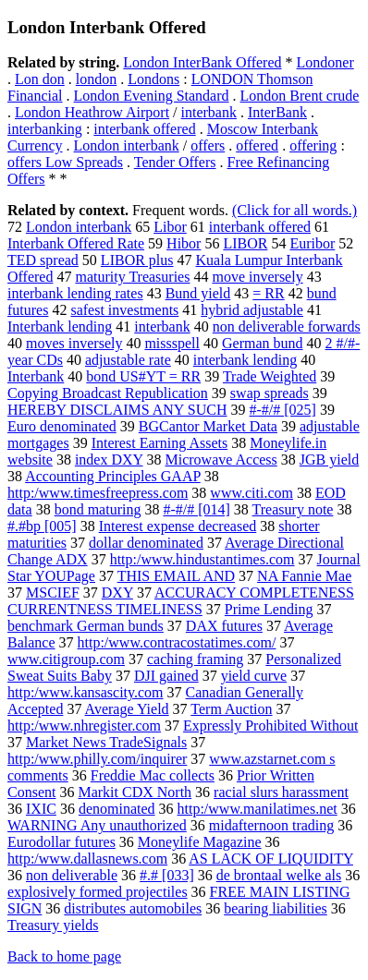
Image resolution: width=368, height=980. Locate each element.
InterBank (277, 112)
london (96, 79)
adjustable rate (128, 360)
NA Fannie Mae (304, 576)
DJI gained (166, 676)
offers (208, 145)
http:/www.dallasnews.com (87, 859)
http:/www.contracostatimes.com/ (177, 642)
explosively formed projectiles (98, 892)
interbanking (45, 129)
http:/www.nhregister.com (84, 726)
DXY (117, 593)
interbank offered (144, 129)
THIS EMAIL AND (176, 576)
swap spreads (270, 393)
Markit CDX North (135, 792)
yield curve (254, 676)
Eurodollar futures (61, 842)
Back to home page (64, 956)
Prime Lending (269, 609)
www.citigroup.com (66, 659)
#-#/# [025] (283, 410)
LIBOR (245, 243)
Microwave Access (221, 460)
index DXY (109, 460)
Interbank (36, 376)
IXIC (41, 809)
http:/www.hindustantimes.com (202, 559)
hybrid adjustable (252, 310)
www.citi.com (251, 493)
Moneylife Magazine (200, 842)
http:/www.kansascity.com (86, 692)
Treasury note (293, 509)
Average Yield (127, 709)
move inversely (257, 277)
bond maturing (98, 509)
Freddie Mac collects (153, 775)
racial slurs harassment (281, 792)
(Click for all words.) (294, 210)
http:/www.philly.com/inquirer (97, 759)
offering (313, 145)
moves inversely (74, 343)
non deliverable (72, 875)
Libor (170, 227)
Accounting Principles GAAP (113, 476)
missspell (172, 343)
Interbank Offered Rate (76, 243)
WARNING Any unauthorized (97, 825)
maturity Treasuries (132, 277)
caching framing (195, 659)
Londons (153, 79)
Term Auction (231, 709)
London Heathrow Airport (92, 112)
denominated (117, 809)
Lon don (40, 79)
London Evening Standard (152, 96)
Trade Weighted (270, 376)
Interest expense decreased (178, 526)
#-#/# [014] (196, 509)
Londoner (325, 62)
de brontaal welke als (279, 875)
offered (257, 145)
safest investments (124, 310)
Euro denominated (62, 426)
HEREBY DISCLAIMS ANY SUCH (117, 410)
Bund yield (198, 293)
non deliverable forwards (287, 327)
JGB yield (329, 460)
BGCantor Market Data (208, 426)
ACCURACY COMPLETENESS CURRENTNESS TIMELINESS (181, 601)
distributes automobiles (133, 908)
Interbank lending (60, 327)
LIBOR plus (137, 260)
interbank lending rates (75, 293)
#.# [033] (167, 875)
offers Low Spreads (65, 162)
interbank (209, 112)
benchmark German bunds (86, 626)
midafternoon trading (272, 825)
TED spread (43, 260)
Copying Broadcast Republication (108, 393)
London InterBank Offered (202, 62)
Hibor (184, 243)
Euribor (312, 243)
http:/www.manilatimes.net (258, 809)
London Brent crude (300, 96)
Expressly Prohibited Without (270, 726)
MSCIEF (53, 593)
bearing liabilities (276, 908)
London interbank (127, 145)
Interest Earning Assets (160, 443)
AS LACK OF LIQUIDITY (271, 859)
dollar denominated (146, 543)
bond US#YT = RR (143, 376)
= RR (268, 293)
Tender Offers (175, 162)
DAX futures (224, 626)
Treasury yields (53, 925)
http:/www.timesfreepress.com (98, 493)
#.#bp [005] (42, 526)
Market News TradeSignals (106, 742)
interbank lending (245, 360)
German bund (263, 343)
